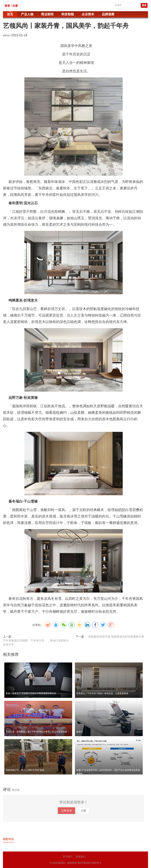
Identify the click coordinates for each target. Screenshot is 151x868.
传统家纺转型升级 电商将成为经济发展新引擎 (116, 637)
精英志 (62, 863)
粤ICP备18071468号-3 (89, 863)
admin (7, 35)
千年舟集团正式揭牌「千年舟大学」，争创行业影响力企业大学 (36, 642)
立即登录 (66, 811)
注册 (83, 811)
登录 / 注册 (11, 6)
